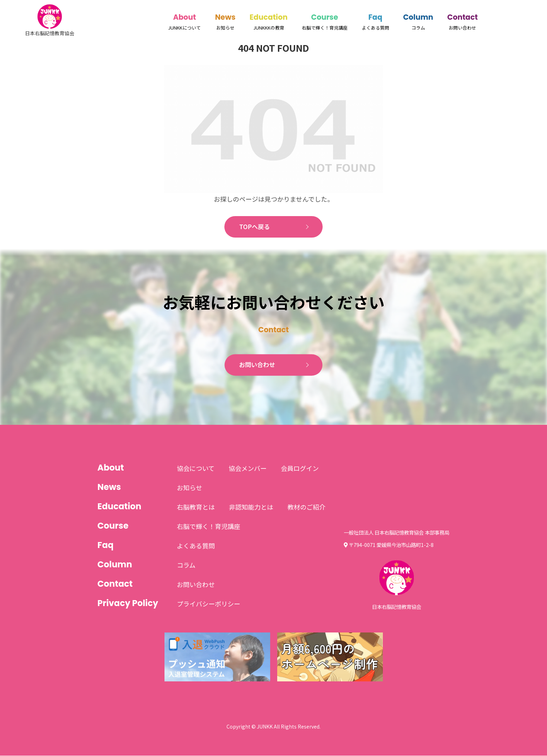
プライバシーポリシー (209, 604)
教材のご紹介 (306, 507)
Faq (375, 17)
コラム (186, 565)
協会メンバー (248, 468)
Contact (463, 17)
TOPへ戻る (254, 227)
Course (324, 17)
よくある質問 (196, 546)
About (184, 17)
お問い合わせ (257, 365)
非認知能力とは (251, 507)
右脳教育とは (196, 507)
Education (269, 17)
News (225, 17)
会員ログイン (300, 468)
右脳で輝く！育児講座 (209, 527)
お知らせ (189, 488)
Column (418, 17)
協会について (196, 468)
